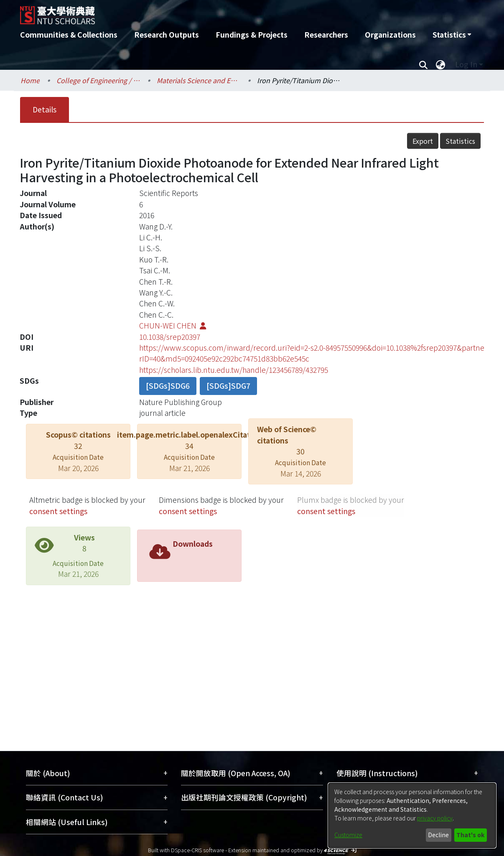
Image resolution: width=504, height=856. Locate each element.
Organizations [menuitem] (390, 34)
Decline (438, 835)
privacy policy (435, 818)
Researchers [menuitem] (326, 34)
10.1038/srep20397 (170, 337)
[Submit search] (423, 64)
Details (45, 109)
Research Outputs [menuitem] (167, 34)
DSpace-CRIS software (197, 850)
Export (423, 141)
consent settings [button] (58, 511)
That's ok (470, 835)
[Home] (207, 12)
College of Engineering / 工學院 (98, 80)
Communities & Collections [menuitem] (69, 34)
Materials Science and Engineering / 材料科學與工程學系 (199, 80)
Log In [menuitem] (466, 64)
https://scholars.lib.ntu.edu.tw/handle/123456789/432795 (234, 370)
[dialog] (412, 815)
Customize (348, 835)
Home (30, 80)
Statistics (460, 141)
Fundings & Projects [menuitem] (252, 34)
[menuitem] (452, 35)
